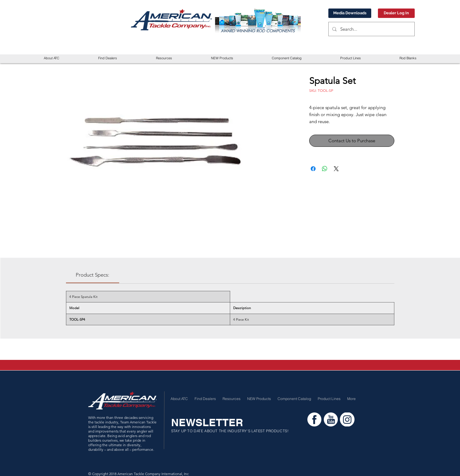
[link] (92, 275)
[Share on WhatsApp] (325, 169)
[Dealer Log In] (396, 13)
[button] (164, 58)
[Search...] (371, 29)
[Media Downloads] (350, 13)
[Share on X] (336, 169)
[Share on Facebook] (313, 169)
